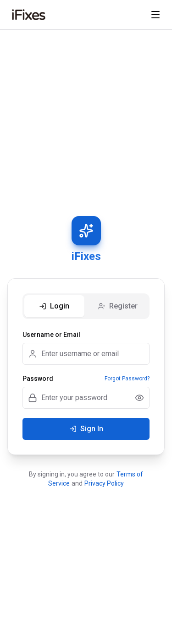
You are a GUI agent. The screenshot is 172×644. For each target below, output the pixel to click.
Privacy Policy (104, 483)
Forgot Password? (127, 379)
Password (38, 379)
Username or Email (51, 335)
